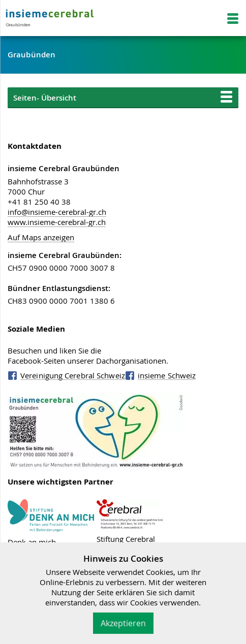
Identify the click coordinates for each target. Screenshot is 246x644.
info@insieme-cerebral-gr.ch (57, 212)
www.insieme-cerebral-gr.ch (57, 222)
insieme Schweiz (167, 375)
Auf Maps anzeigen (41, 237)
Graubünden (32, 54)
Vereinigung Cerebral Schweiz (73, 375)
